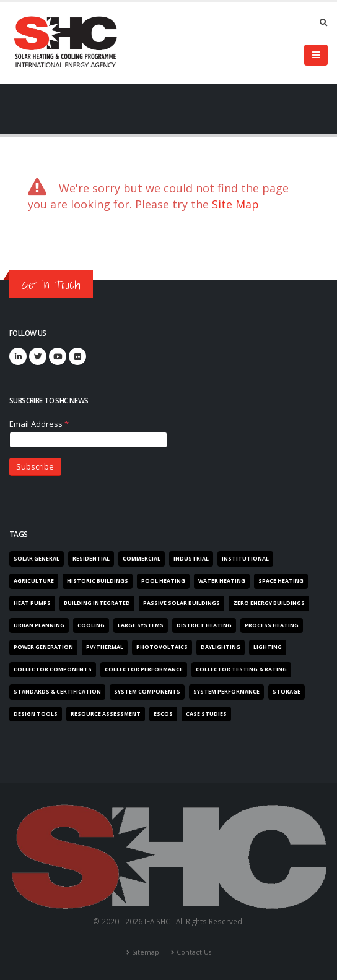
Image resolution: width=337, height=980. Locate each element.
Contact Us (194, 952)
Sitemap (146, 952)
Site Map (235, 204)
